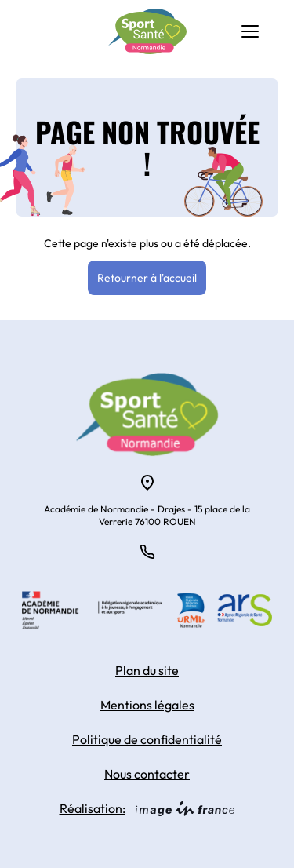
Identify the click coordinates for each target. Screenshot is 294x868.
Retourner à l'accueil (147, 278)
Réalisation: (147, 808)
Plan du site (147, 670)
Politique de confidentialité (147, 739)
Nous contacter (147, 774)
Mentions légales (147, 705)
